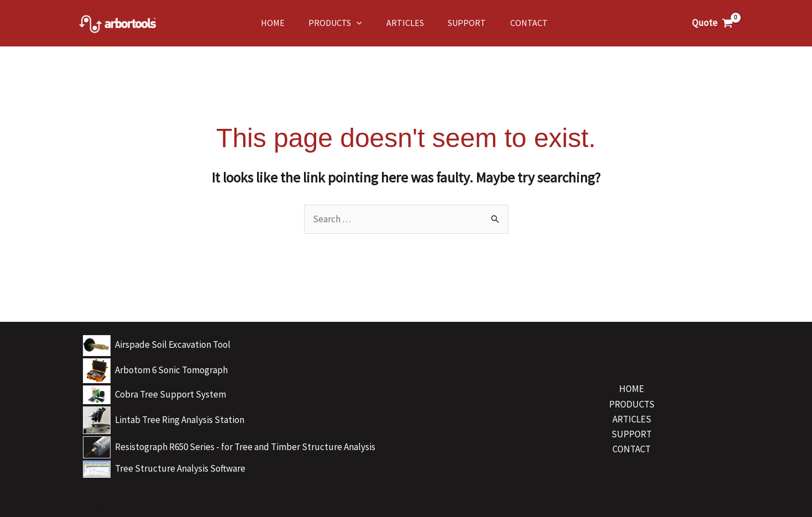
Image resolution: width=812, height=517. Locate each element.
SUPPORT (632, 434)
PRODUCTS (632, 404)
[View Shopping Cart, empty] (713, 23)
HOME (632, 389)
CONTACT (632, 449)
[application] (345, 23)
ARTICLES (632, 419)
